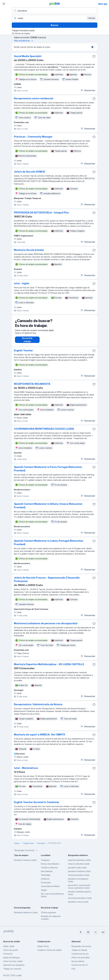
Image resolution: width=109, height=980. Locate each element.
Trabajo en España (79, 950)
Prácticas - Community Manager (33, 137)
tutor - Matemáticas (26, 771)
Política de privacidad (81, 957)
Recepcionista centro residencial (34, 98)
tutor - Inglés (22, 283)
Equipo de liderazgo (11, 957)
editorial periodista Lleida (79, 878)
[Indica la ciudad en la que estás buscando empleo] (55, 18)
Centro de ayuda (10, 950)
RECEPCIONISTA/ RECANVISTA (32, 387)
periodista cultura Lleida (78, 904)
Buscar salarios (78, 961)
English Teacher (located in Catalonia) (36, 805)
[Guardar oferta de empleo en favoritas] (94, 57)
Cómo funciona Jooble (13, 961)
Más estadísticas (24, 41)
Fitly (73, 969)
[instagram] (88, 932)
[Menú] (4, 4)
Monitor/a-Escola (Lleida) (29, 250)
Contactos (8, 954)
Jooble (19, 975)
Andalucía (45, 881)
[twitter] (96, 932)
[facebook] (81, 932)
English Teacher (23, 353)
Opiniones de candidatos (14, 965)
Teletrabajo (46, 878)
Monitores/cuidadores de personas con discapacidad (46, 626)
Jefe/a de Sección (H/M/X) (30, 172)
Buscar (54, 25)
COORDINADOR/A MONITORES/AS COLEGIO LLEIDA (44, 431)
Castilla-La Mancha (49, 870)
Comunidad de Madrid (50, 889)
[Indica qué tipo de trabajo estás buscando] (55, 11)
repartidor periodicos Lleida (79, 863)
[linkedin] (103, 932)
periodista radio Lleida (77, 870)
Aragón (44, 893)
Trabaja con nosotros (12, 969)
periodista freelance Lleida (79, 874)
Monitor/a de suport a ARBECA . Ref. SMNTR (39, 737)
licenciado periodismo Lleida (80, 901)
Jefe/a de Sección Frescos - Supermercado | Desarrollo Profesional (47, 582)
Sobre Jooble (9, 946)
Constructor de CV (80, 965)
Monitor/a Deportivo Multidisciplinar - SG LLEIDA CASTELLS (49, 667)
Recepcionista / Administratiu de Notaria (38, 707)
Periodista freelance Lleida (25, 863)
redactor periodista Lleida (79, 866)
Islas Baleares (47, 874)
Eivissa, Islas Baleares (50, 866)
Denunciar (88, 90)
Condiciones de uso (80, 954)
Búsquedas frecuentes (26, 853)
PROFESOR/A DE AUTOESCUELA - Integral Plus (41, 213)
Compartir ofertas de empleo (50, 950)
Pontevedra (46, 885)
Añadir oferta (43, 946)
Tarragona (45, 863)
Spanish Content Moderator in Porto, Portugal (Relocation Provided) (48, 471)
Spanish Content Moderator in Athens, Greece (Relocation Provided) (48, 508)
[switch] (93, 47)
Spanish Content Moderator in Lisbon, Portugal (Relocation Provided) (49, 545)
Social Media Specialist (28, 56)
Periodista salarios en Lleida (26, 915)
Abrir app (103, 4)
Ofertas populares (49, 915)
